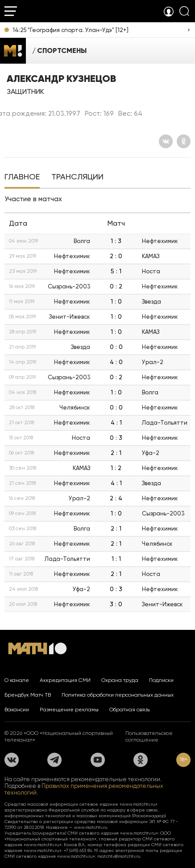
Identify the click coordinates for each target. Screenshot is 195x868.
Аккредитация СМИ (65, 680)
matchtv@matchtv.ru (119, 856)
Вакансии (17, 710)
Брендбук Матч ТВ (28, 695)
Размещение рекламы (69, 710)
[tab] (22, 178)
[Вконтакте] (166, 141)
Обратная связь (130, 710)
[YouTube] (98, 760)
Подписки (161, 680)
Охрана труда (120, 680)
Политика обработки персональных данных (118, 695)
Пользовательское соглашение (149, 736)
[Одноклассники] (184, 141)
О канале (17, 680)
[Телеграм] (54, 760)
